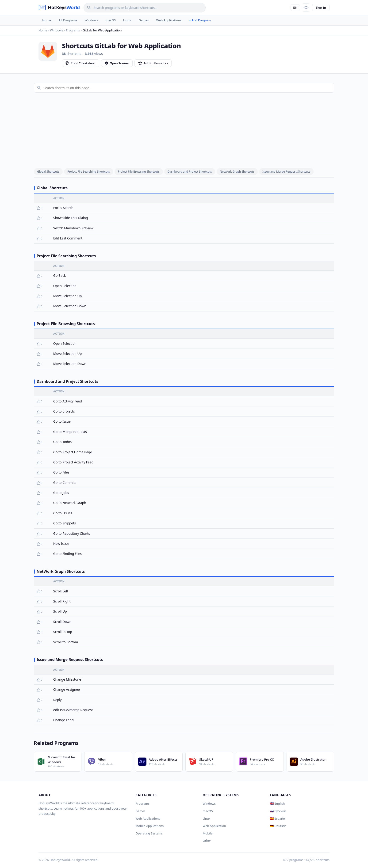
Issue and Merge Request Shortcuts (286, 172)
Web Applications (169, 20)
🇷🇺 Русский (278, 811)
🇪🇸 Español (278, 819)
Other (207, 841)
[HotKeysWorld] (59, 8)
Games (144, 20)
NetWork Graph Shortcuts (237, 172)
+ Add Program (200, 20)
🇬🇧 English (277, 804)
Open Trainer (117, 63)
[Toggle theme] (306, 8)
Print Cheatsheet (81, 63)
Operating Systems (149, 833)
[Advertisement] (184, 129)
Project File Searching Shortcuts (89, 172)
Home (47, 20)
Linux (127, 20)
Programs (142, 804)
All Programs (68, 20)
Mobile (208, 833)
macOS (110, 20)
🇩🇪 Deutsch (278, 826)
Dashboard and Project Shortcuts (190, 172)
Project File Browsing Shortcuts (139, 172)
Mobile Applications (149, 826)
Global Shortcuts (48, 172)
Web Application (214, 826)
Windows (91, 20)
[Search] (145, 8)
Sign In (321, 8)
